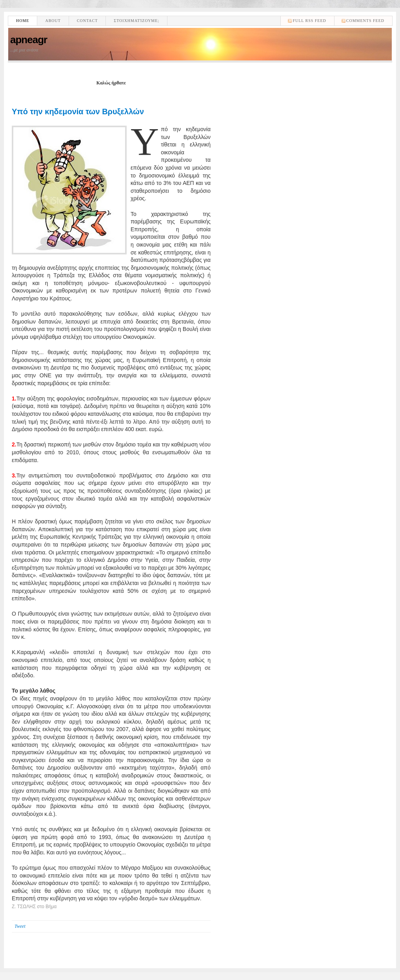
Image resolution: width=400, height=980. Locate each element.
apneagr (29, 40)
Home (23, 21)
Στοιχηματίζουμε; (136, 21)
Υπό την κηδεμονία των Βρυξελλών (78, 112)
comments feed (365, 21)
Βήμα (51, 907)
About (53, 21)
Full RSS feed (309, 21)
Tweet (20, 926)
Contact (87, 21)
